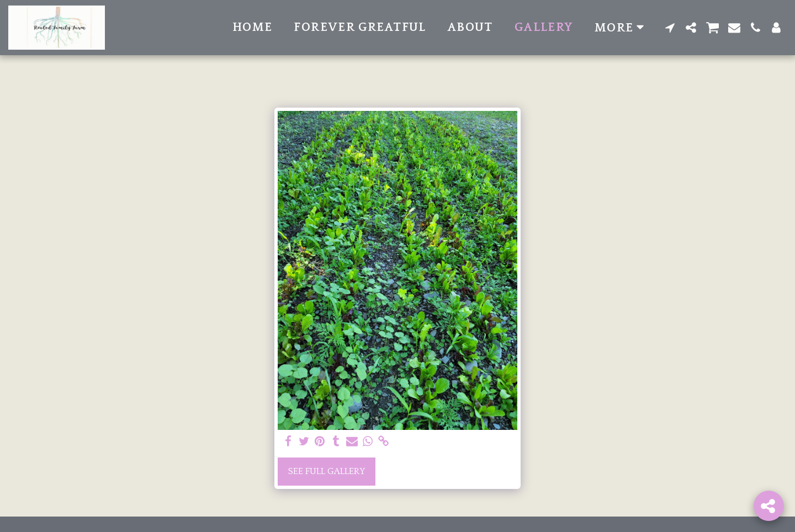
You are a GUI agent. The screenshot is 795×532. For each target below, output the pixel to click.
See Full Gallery (327, 471)
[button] (670, 28)
